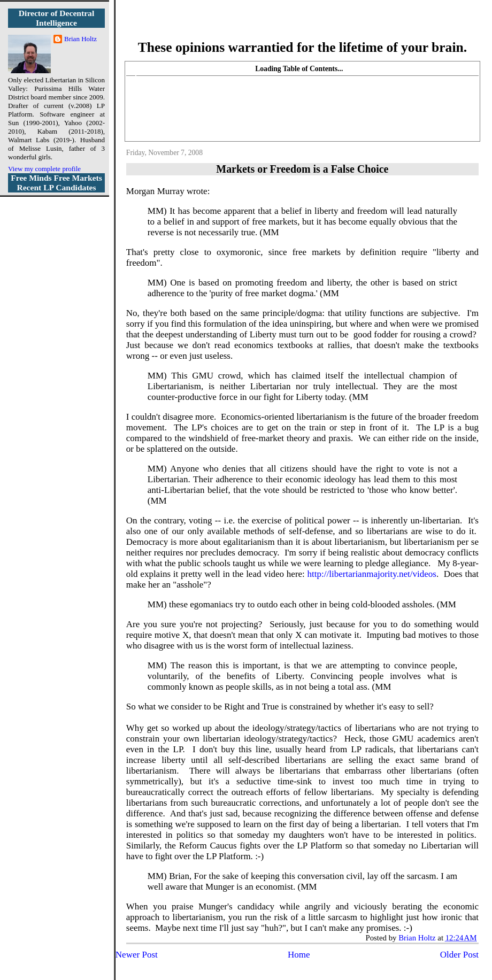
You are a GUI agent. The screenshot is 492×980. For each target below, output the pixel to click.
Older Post (459, 955)
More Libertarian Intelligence (302, 26)
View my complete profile (44, 169)
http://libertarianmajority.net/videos (372, 574)
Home (299, 955)
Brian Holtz (80, 39)
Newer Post (137, 955)
